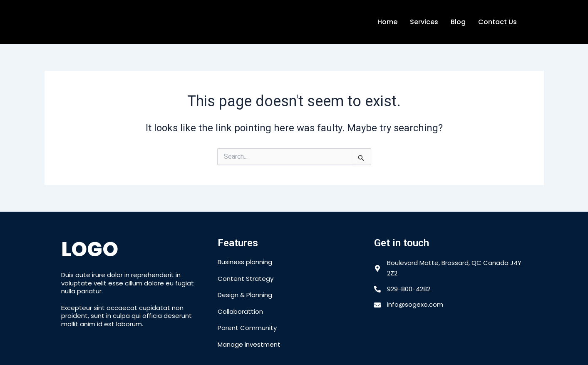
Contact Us (497, 22)
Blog (458, 22)
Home (387, 22)
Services (424, 22)
